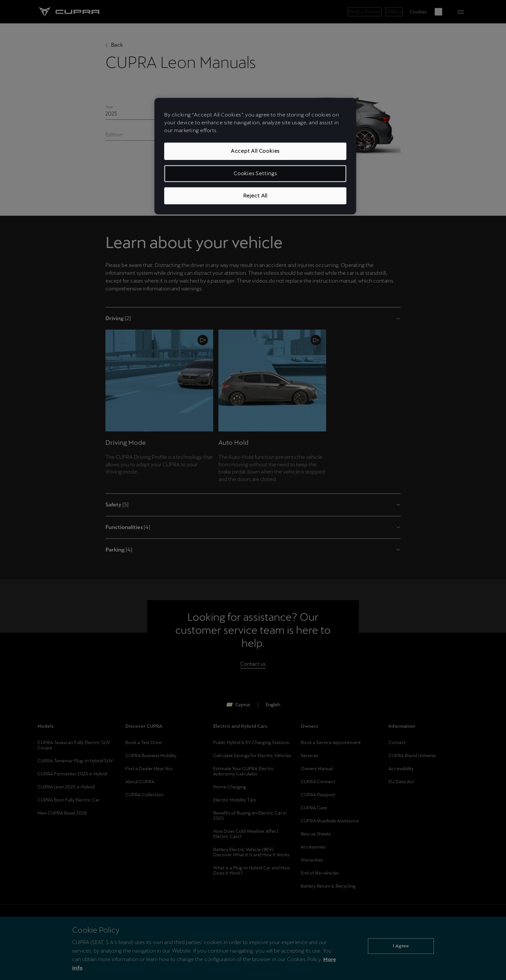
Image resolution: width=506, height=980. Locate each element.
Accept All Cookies (255, 151)
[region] (255, 156)
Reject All (255, 196)
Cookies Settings (255, 173)
